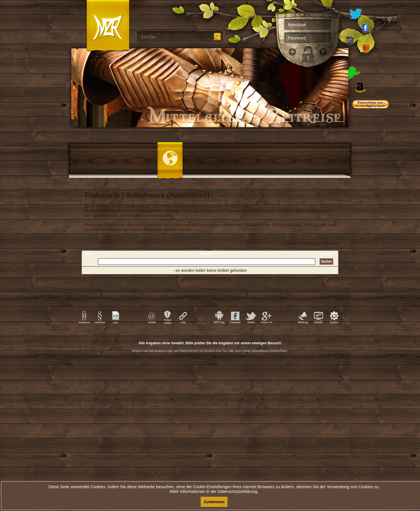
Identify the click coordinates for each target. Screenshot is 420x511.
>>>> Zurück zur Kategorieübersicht (306, 244)
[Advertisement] (379, 231)
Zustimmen (214, 502)
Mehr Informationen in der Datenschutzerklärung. (214, 491)
